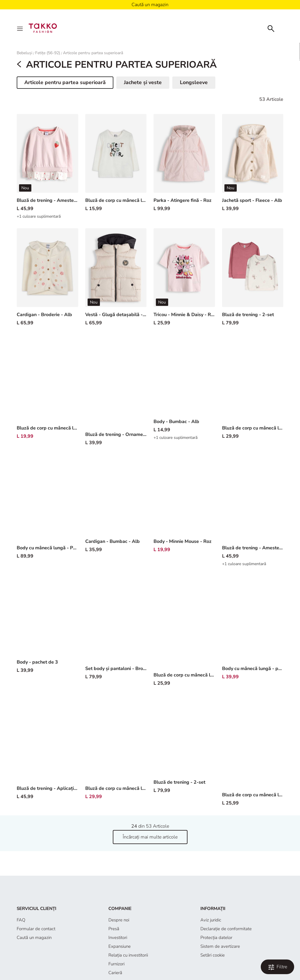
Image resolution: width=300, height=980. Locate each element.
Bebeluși (24, 53)
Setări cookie (213, 955)
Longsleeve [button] (194, 82)
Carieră (115, 973)
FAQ (21, 920)
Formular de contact (36, 929)
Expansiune (120, 946)
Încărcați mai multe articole (150, 837)
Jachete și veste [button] (143, 82)
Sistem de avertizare (220, 946)
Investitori (118, 938)
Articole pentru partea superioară (93, 53)
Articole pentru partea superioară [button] (65, 83)
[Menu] (21, 28)
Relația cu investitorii (128, 955)
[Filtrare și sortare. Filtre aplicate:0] (277, 967)
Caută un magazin (34, 938)
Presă (114, 929)
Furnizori (116, 964)
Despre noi (119, 920)
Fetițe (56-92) (48, 53)
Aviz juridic (211, 920)
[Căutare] (271, 28)
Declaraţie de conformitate (226, 929)
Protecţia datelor (216, 938)
